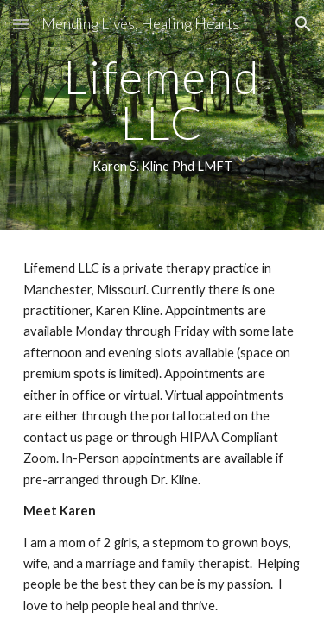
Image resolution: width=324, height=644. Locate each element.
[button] (21, 24)
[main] (162, 115)
